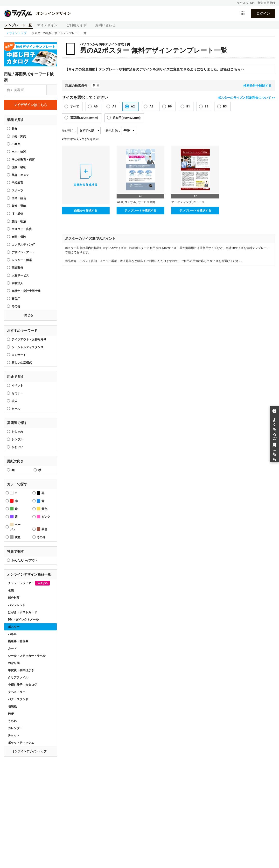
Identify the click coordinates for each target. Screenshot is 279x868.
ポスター (14, 627)
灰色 (15, 537)
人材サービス (20, 275)
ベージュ (15, 527)
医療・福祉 (19, 167)
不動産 (16, 144)
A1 (114, 106)
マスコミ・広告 (22, 229)
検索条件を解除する (257, 86)
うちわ (12, 721)
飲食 (14, 129)
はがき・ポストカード (22, 612)
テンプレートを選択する (140, 211)
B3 (225, 106)
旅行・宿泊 (19, 221)
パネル (12, 634)
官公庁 (16, 299)
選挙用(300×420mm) (84, 118)
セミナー (17, 393)
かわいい (17, 447)
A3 (151, 106)
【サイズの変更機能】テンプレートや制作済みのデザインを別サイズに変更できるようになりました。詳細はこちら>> (155, 69)
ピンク (43, 517)
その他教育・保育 (23, 160)
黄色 (42, 509)
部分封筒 (14, 598)
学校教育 (17, 183)
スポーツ (17, 191)
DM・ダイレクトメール (23, 620)
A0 (96, 106)
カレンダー (15, 728)
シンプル (17, 439)
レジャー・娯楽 (22, 260)
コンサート (19, 355)
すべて (75, 106)
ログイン (263, 14)
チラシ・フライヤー (29, 583)
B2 (206, 106)
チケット (14, 735)
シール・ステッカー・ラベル (27, 656)
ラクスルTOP (245, 3)
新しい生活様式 (22, 363)
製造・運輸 (19, 206)
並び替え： (70, 131)
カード (12, 649)
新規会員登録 (266, 3)
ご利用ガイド (76, 25)
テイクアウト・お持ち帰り (29, 339)
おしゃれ (17, 432)
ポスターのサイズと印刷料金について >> (246, 98)
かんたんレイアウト (25, 560)
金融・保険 (19, 237)
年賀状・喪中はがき (21, 670)
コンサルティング (23, 245)
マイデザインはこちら (30, 105)
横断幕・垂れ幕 (18, 641)
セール (16, 409)
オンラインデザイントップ (29, 751)
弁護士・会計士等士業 (26, 291)
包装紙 (12, 706)
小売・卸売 (19, 136)
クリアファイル (18, 677)
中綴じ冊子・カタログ (22, 685)
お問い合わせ (105, 25)
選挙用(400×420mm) (127, 118)
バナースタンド (18, 699)
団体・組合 (19, 198)
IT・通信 (17, 214)
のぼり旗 (14, 663)
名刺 (11, 591)
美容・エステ (20, 175)
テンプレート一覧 (18, 25)
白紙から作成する (86, 211)
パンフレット (17, 605)
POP (11, 714)
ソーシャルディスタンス (28, 347)
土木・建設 (19, 152)
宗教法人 (17, 283)
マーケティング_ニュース (188, 202)
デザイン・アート (23, 252)
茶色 (42, 529)
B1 (188, 106)
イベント (17, 386)
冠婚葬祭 (17, 268)
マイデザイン (47, 25)
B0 (170, 106)
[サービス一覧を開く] (243, 14)
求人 (14, 401)
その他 (16, 306)
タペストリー (17, 692)
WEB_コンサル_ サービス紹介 (136, 202)
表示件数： (113, 131)
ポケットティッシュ (21, 743)
